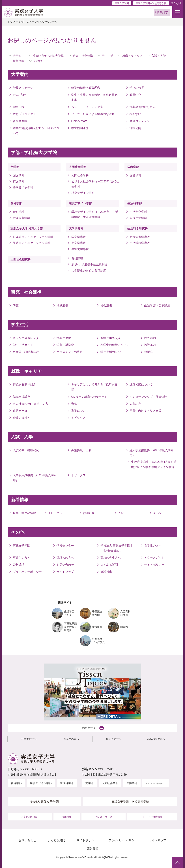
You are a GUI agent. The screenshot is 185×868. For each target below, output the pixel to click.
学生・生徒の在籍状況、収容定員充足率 (94, 97)
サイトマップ (65, 572)
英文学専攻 (79, 243)
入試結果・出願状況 (26, 450)
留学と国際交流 (111, 338)
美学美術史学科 (23, 188)
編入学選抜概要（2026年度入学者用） (152, 453)
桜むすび (135, 114)
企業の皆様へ (21, 418)
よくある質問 (109, 565)
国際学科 (135, 175)
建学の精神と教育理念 (86, 88)
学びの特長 (137, 88)
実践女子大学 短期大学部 (27, 228)
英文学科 (19, 181)
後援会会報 (20, 121)
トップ (11, 22)
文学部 (15, 167)
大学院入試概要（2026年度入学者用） (35, 478)
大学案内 (19, 56)
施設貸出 (106, 572)
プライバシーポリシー (27, 572)
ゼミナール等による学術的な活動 (93, 114)
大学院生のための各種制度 (89, 271)
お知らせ (89, 513)
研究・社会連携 (83, 56)
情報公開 (135, 128)
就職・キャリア (132, 56)
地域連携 (62, 305)
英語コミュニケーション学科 (33, 243)
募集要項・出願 (81, 450)
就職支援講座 (21, 397)
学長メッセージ (23, 88)
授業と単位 (64, 338)
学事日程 (19, 107)
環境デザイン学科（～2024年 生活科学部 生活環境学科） (95, 214)
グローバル (55, 513)
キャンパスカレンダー (27, 338)
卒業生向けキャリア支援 (145, 411)
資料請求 (19, 565)
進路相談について (141, 384)
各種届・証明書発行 (26, 352)
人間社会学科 (80, 175)
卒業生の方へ (21, 558)
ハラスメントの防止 (70, 352)
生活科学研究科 (137, 228)
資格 (74, 404)
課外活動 (150, 338)
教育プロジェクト (24, 114)
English (178, 3)
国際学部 (133, 167)
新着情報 (19, 61)
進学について (80, 411)
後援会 (149, 352)
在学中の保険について (115, 345)
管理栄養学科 (21, 218)
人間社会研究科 (21, 260)
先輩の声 (135, 404)
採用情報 (67, 817)
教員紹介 (135, 95)
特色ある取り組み (24, 384)
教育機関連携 (80, 128)
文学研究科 (76, 228)
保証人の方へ (65, 558)
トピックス (78, 418)
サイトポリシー (154, 565)
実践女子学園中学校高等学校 (151, 3)
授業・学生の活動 (24, 513)
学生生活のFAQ (111, 352)
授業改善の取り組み (143, 107)
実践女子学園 (122, 3)
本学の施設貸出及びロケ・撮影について (36, 131)
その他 (38, 61)
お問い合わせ (65, 565)
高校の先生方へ (111, 558)
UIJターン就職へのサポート (89, 397)
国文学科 (19, 175)
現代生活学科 (138, 218)
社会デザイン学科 (83, 193)
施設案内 (150, 345)
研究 (16, 305)
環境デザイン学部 (80, 203)
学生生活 (107, 56)
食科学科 (19, 212)
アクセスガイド (154, 558)
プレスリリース (104, 817)
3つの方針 (19, 95)
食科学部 (16, 203)
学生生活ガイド (23, 345)
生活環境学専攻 (140, 243)
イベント (159, 513)
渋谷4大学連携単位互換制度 (90, 264)
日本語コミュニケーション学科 (33, 237)
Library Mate (79, 121)
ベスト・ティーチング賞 (87, 107)
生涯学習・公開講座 (157, 305)
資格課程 (77, 258)
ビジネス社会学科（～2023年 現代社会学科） (95, 184)
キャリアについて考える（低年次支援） (94, 387)
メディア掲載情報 (152, 817)
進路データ (20, 411)
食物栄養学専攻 (140, 237)
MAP (35, 769)
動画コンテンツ (140, 121)
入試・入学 (159, 56)
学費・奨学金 (65, 345)
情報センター (65, 546)
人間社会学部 (78, 167)
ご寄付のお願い (30, 817)
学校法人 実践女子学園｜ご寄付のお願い (117, 548)
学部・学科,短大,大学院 (49, 56)
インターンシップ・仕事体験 (148, 397)
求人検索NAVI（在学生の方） (32, 404)
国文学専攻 (79, 237)
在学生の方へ (153, 546)
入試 (121, 513)
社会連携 (106, 305)
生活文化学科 (138, 212)
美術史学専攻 (80, 249)
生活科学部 (135, 203)
